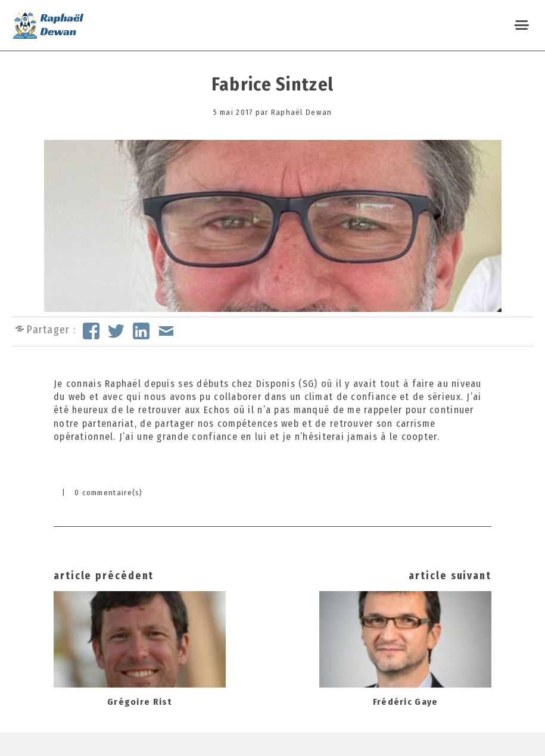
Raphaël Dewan (302, 112)
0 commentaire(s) (109, 493)
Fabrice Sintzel (272, 85)
